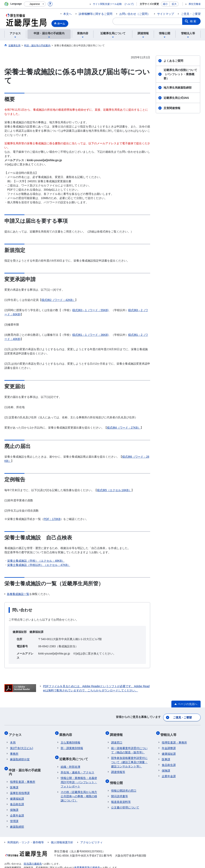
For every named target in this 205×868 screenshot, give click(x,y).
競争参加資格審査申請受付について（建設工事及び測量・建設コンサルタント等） (129, 759)
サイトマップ (166, 14)
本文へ (67, 14)
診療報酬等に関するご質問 (95, 14)
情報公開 (118, 778)
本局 (13, 739)
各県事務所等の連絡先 (86, 857)
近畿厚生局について (75, 754)
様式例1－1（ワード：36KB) (90, 335)
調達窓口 (117, 739)
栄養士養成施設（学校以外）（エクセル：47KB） (39, 565)
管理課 (14, 811)
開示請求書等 (120, 790)
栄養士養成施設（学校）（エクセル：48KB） (36, 561)
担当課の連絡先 (32, 854)
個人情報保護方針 (62, 832)
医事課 (14, 777)
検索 (193, 21)
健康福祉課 (17, 789)
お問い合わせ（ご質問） (135, 14)
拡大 (174, 4)
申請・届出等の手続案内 (28, 765)
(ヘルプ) (129, 4)
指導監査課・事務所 (23, 772)
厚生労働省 (195, 4)
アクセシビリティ (91, 832)
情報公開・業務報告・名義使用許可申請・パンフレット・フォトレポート (79, 776)
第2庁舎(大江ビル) (22, 745)
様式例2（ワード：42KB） (58, 300)
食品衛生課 (17, 794)
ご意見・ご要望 (191, 14)
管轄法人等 (170, 732)
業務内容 (67, 732)
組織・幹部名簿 (70, 761)
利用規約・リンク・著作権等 (26, 832)
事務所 (14, 750)
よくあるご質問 (173, 61)
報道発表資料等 (121, 796)
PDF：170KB (52, 519)
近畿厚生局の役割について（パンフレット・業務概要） (180, 74)
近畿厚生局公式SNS (176, 98)
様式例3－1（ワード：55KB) (90, 310)
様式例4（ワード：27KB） (124, 428)
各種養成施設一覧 (18, 594)
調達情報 (118, 732)
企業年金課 (17, 805)
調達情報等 (118, 768)
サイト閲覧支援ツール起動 (107, 4)
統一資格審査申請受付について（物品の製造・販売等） (129, 747)
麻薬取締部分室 (20, 756)
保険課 (14, 800)
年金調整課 (169, 745)
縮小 (165, 4)
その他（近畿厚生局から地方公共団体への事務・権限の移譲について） (79, 790)
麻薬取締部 (17, 817)
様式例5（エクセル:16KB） (114, 490)
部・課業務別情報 (72, 745)
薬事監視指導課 (20, 783)
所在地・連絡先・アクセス (77, 766)
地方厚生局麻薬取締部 (178, 88)
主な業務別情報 (70, 739)
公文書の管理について (125, 801)
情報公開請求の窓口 (124, 784)
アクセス (16, 732)
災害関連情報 (172, 108)
